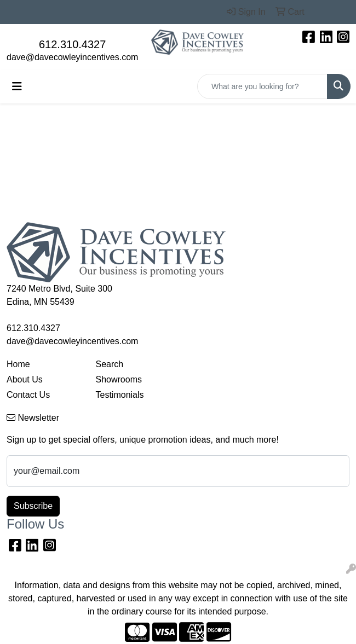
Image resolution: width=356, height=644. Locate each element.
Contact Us (28, 395)
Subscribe (33, 506)
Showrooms (119, 379)
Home (18, 364)
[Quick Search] (262, 86)
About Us (25, 379)
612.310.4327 (72, 44)
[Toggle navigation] (17, 86)
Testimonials (120, 395)
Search (110, 364)
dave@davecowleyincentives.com (72, 57)
